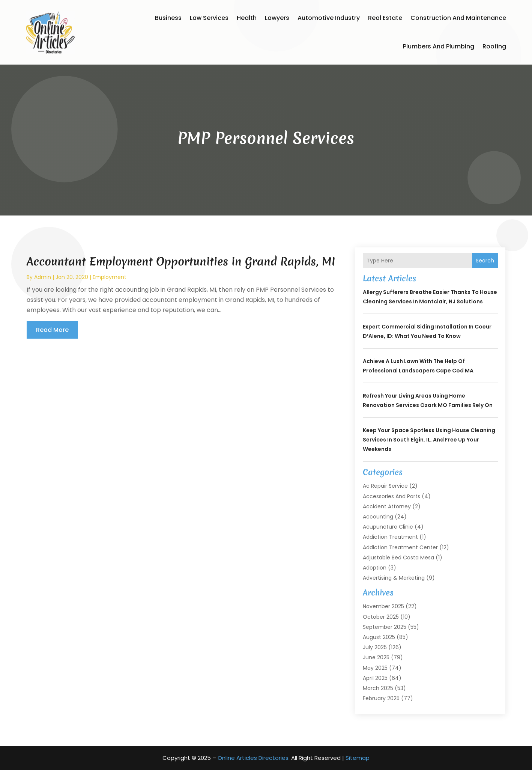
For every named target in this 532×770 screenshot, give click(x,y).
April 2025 (375, 678)
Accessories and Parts (391, 496)
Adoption (375, 568)
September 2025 (385, 627)
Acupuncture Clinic (388, 527)
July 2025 (375, 647)
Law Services (209, 18)
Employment (110, 277)
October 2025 (381, 617)
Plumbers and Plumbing (439, 46)
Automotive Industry (329, 18)
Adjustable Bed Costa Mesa (398, 558)
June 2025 (376, 657)
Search (485, 261)
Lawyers (277, 18)
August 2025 (379, 637)
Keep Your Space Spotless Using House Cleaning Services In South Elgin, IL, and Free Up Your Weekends (429, 440)
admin (43, 277)
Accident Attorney (387, 506)
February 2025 (381, 698)
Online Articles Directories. (254, 758)
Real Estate (385, 18)
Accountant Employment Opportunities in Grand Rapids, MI (181, 261)
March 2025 (378, 688)
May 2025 (375, 668)
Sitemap (358, 758)
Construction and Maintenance (458, 18)
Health (247, 18)
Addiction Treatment (390, 537)
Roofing (494, 46)
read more (52, 330)
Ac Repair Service (385, 486)
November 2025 (383, 606)
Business (168, 18)
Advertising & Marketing (394, 578)
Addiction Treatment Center (400, 547)
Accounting (378, 517)
